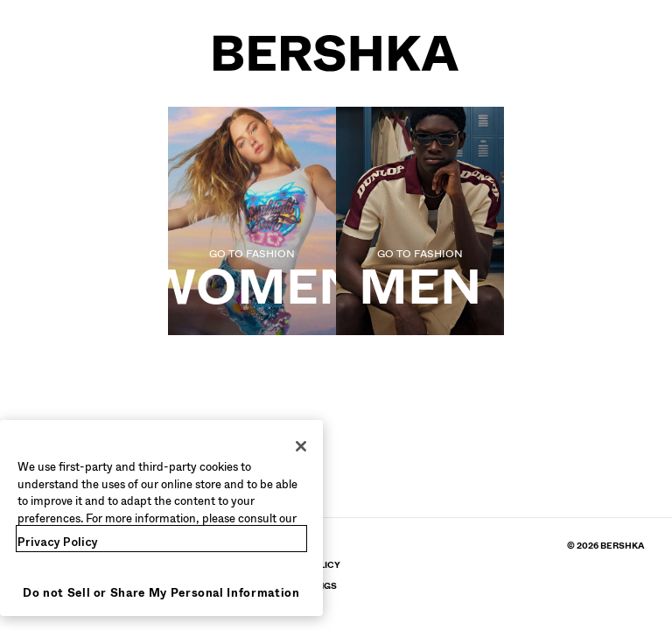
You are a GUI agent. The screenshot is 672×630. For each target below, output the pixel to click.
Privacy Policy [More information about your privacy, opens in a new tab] (58, 542)
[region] (161, 518)
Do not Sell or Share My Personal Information (161, 593)
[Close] (301, 446)
